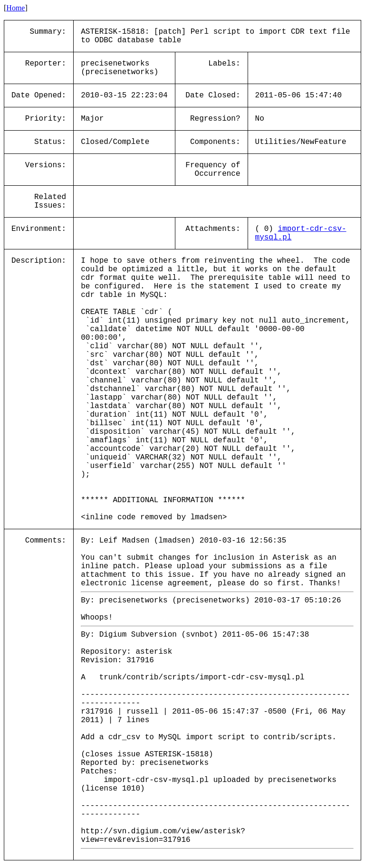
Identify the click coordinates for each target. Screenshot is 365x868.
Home (15, 8)
